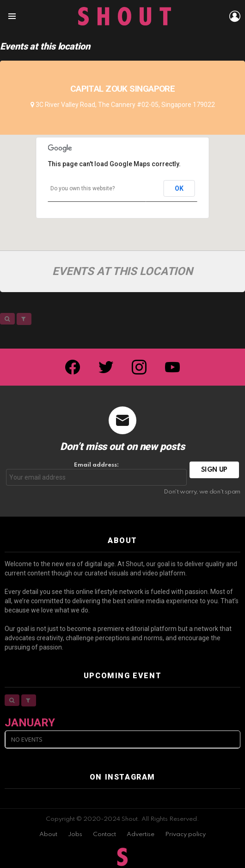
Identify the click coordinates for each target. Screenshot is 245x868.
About (48, 834)
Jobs (75, 834)
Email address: (96, 474)
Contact (104, 834)
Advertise (141, 834)
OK (179, 188)
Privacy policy (185, 834)
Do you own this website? (83, 188)
